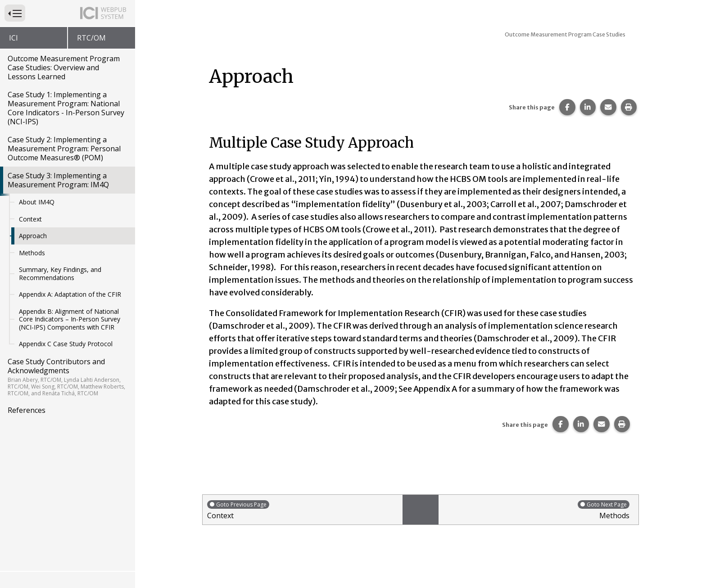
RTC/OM (91, 38)
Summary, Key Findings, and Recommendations (60, 274)
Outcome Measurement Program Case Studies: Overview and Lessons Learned (64, 68)
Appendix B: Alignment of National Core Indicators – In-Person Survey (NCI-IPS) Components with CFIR (70, 319)
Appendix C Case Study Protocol (66, 344)
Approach (33, 236)
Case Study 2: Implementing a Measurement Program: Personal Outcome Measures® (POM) (64, 149)
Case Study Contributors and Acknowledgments (67, 377)
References (27, 410)
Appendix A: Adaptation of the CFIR (70, 294)
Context (30, 219)
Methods (32, 253)
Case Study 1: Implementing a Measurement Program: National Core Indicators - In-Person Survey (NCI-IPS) (66, 108)
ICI (14, 38)
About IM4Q (37, 202)
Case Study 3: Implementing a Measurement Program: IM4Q (58, 180)
